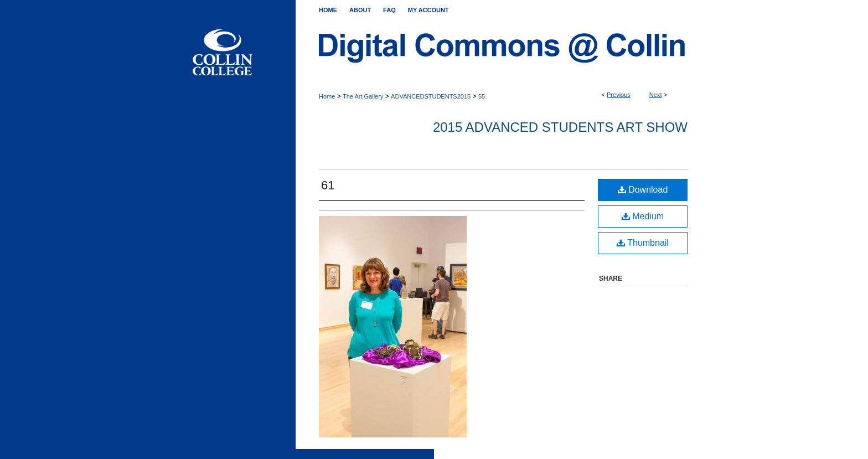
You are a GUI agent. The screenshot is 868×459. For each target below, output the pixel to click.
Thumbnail (643, 243)
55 (482, 96)
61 (328, 185)
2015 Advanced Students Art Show (560, 127)
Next (656, 95)
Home (327, 96)
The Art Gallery (363, 96)
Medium (643, 216)
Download (643, 190)
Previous (619, 95)
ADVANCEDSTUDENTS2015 (431, 96)
